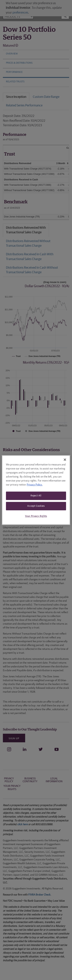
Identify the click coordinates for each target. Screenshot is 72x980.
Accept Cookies (36, 506)
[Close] (65, 460)
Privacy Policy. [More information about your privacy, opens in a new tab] (35, 485)
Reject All (36, 496)
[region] (36, 490)
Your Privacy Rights (36, 516)
